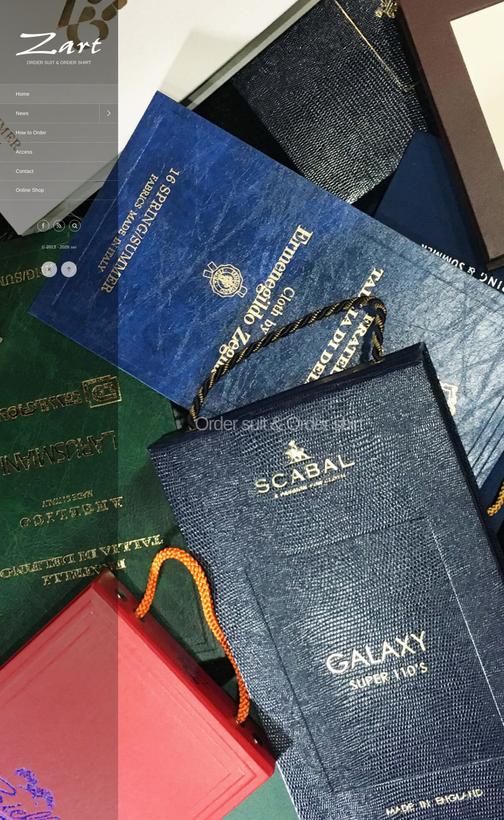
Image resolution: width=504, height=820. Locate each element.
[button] (75, 226)
